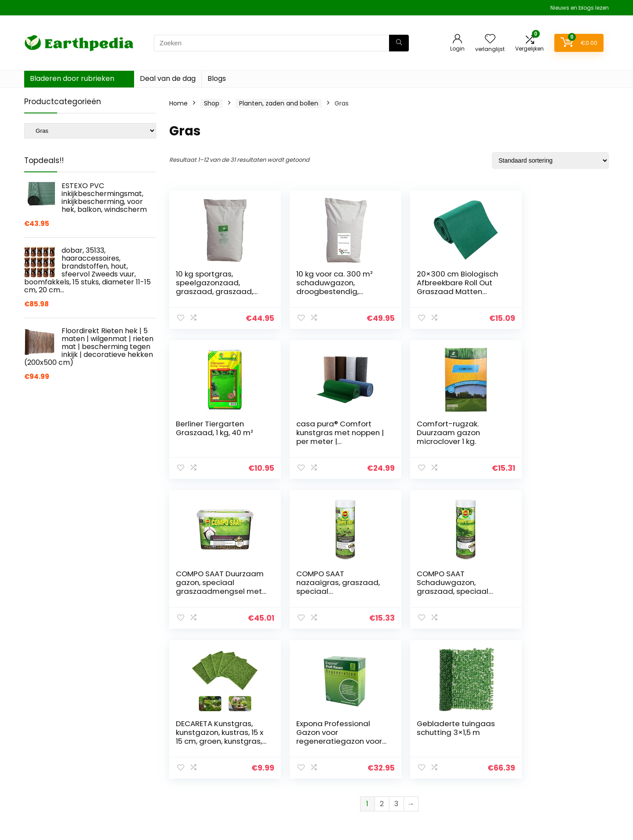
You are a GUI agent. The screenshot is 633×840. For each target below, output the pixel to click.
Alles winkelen (447, 763)
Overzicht (441, 750)
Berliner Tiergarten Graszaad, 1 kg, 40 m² (551, 278)
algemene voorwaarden (558, 750)
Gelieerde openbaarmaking (563, 763)
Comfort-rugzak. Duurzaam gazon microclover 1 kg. (320, 433)
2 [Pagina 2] (382, 654)
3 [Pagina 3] (396, 654)
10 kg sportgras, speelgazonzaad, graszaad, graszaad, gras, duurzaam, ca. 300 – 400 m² (215, 291)
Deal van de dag (168, 78)
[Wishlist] (490, 39)
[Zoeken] (399, 43)
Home (178, 103)
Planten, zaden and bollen (279, 103)
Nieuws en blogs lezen (580, 8)
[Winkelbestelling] (550, 160)
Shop (212, 103)
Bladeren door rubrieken (72, 78)
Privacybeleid (541, 738)
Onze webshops (450, 775)
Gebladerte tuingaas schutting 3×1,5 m (551, 578)
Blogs (217, 78)
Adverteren (443, 787)
